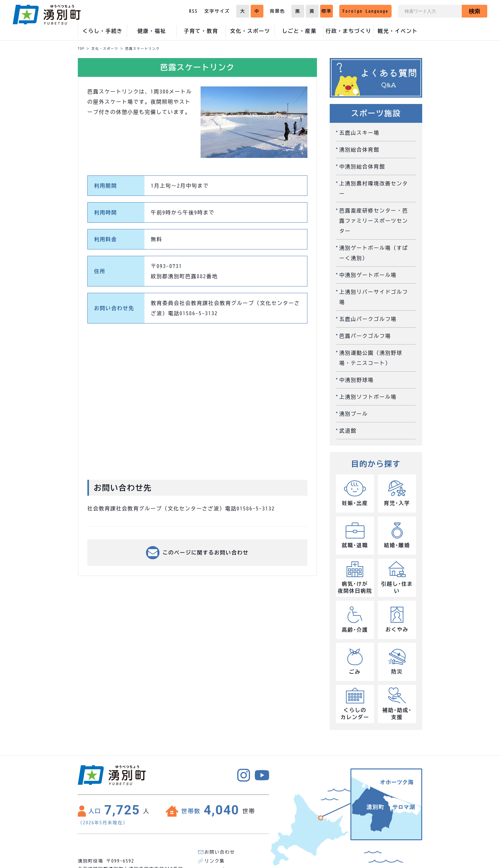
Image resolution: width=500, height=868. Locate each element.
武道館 (348, 431)
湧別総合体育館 (359, 150)
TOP (81, 48)
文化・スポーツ (105, 48)
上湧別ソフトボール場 (368, 397)
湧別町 (47, 15)
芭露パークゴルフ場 (365, 336)
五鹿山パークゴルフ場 (368, 319)
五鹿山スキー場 (359, 133)
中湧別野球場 (357, 380)
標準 (327, 11)
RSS (193, 11)
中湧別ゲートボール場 (368, 275)
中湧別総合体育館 (362, 167)
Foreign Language (365, 11)
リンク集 (215, 861)
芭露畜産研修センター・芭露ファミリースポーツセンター (374, 221)
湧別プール (354, 414)
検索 (474, 11)
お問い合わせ (220, 852)
